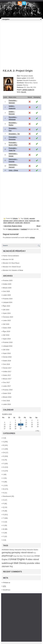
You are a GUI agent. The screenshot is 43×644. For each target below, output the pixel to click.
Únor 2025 (6, 291)
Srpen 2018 (7, 353)
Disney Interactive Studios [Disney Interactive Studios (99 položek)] (30, 550)
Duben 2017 (7, 375)
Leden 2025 (7, 295)
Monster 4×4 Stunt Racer (11, 263)
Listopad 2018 (8, 346)
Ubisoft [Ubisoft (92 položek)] (28, 556)
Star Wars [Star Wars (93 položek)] (20, 556)
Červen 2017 (7, 368)
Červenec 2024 (8, 317)
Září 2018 (6, 350)
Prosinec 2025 (8, 280)
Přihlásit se (7, 583)
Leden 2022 (7, 320)
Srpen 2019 (7, 339)
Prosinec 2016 (8, 390)
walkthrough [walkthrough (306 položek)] (7, 563)
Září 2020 (6, 324)
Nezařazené (7, 496)
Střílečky (15, 218)
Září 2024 (6, 310)
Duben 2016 (7, 393)
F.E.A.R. (24, 92)
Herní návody (21, 11)
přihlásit (32, 238)
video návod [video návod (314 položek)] (33, 559)
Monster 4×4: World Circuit (12, 267)
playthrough (32, 221)
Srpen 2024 (7, 313)
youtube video (19, 223)
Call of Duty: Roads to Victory (13, 226)
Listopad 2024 (8, 302)
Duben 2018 (7, 361)
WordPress (7, 590)
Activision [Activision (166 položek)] (5, 550)
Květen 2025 (7, 284)
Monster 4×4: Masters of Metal (13, 270)
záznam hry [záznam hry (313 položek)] (7, 566)
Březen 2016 (7, 397)
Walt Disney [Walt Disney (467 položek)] (20, 563)
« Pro (37, 431)
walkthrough (11, 223)
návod (27, 221)
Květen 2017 (7, 371)
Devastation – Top (14, 134)
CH (4, 453)
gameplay (32, 218)
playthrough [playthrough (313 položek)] (7, 556)
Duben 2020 (7, 328)
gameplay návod (8, 221)
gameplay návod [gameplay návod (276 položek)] (19, 553)
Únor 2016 (6, 401)
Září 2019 (6, 335)
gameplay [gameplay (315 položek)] (6, 552)
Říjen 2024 (6, 306)
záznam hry (27, 223)
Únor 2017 (6, 382)
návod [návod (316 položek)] (30, 552)
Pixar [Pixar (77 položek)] (35, 553)
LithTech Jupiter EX (28, 90)
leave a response (13, 229)
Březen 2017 (7, 379)
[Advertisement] (21, 45)
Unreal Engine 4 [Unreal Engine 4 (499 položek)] (18, 559)
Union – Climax (13, 170)
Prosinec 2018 (8, 342)
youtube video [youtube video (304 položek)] (33, 563)
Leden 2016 (7, 404)
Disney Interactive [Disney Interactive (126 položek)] (16, 550)
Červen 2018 (7, 357)
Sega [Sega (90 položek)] (15, 556)
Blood (38, 226)
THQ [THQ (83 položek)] (24, 556)
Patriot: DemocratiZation (11, 256)
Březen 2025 (7, 288)
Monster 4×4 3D (8, 259)
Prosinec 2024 (8, 299)
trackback (24, 229)
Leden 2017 (7, 386)
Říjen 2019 (6, 331)
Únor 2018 (6, 364)
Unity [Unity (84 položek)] (32, 556)
